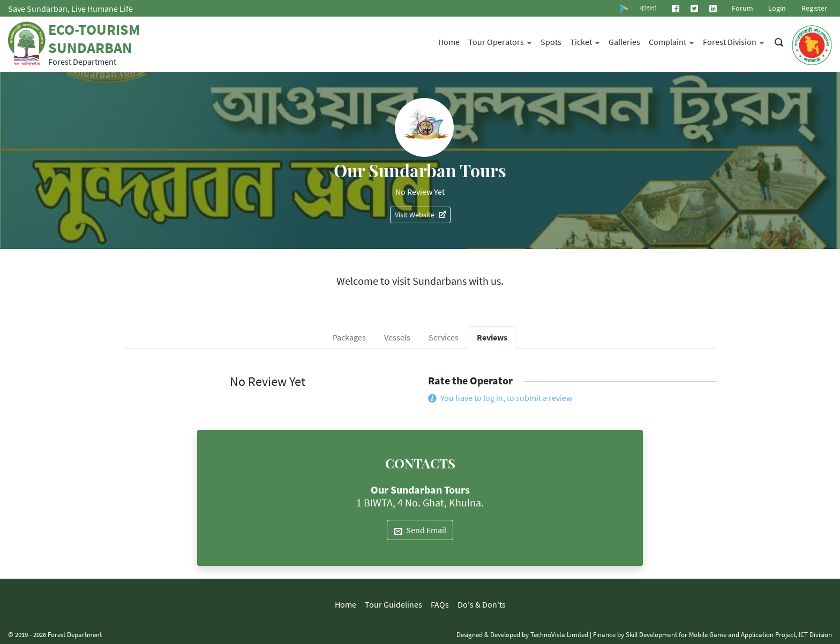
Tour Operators (502, 41)
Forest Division (736, 41)
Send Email (420, 530)
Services (444, 337)
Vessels (397, 337)
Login (777, 8)
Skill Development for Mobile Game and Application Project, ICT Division (729, 634)
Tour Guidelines (393, 604)
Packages (349, 337)
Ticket (587, 41)
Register (814, 8)
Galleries (624, 42)
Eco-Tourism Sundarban (94, 39)
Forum (742, 8)
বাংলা (648, 8)
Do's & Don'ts (482, 604)
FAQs (440, 604)
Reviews (492, 337)
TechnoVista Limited (559, 634)
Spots (551, 42)
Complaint (674, 41)
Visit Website (420, 215)
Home (449, 42)
